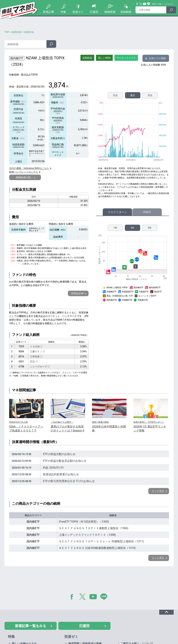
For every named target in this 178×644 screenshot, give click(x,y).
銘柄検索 (110, 12)
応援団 (94, 12)
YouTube (145, 4)
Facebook (137, 4)
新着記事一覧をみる (31, 626)
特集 (63, 12)
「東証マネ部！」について (161, 4)
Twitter (141, 4)
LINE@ (105, 597)
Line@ (149, 4)
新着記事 (49, 12)
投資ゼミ (78, 12)
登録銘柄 (126, 12)
